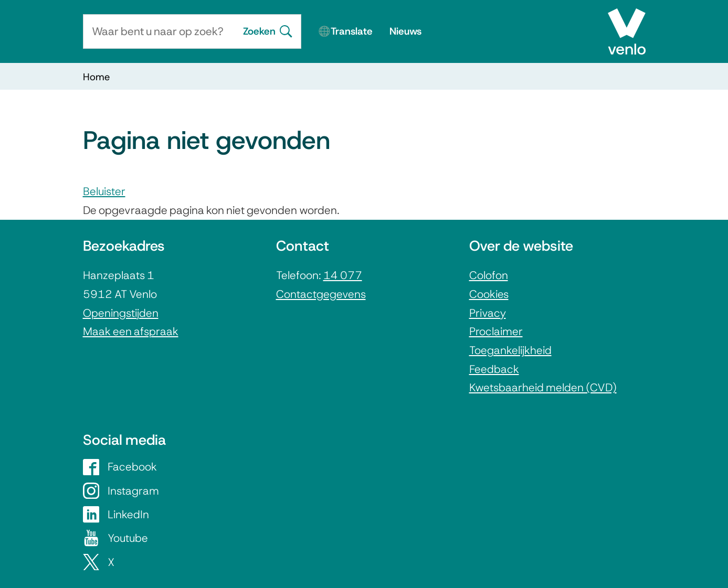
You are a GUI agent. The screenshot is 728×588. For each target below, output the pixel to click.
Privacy (488, 313)
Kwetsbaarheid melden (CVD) (543, 387)
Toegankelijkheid (510, 350)
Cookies (489, 294)
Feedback (494, 369)
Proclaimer (496, 331)
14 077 (343, 275)
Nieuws (405, 31)
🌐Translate (345, 31)
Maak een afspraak (131, 331)
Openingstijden (121, 313)
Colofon (489, 275)
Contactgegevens (321, 294)
